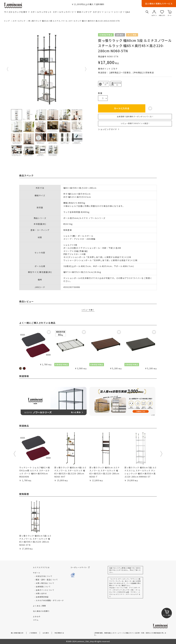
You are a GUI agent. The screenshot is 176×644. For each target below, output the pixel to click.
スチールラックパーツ (64, 12)
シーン (109, 12)
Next (86, 69)
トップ (7, 21)
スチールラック (19, 21)
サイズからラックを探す (17, 12)
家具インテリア (84, 12)
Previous (8, 69)
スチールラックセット (41, 12)
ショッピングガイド (108, 129)
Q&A (128, 12)
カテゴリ (98, 12)
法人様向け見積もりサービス (159, 4)
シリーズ (119, 12)
